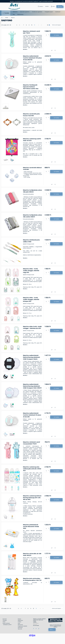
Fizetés (35, 621)
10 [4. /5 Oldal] (32, 25)
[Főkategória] (2, 18)
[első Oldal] (17, 25)
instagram (36, 629)
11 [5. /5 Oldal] (35, 25)
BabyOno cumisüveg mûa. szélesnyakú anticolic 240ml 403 (32, 469)
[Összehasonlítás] (52, 50)
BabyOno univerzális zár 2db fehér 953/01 (32, 554)
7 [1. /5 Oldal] (24, 25)
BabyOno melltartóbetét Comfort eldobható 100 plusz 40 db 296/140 (32, 58)
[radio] (48, 25)
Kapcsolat (20, 629)
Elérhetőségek (36, 625)
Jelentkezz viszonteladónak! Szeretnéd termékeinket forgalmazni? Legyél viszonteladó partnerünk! (31, 1)
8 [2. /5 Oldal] (26, 25)
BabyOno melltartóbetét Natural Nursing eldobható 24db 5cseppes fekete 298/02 (31, 358)
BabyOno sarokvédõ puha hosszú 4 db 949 (31, 115)
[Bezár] (63, 1)
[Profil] (53, 6)
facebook (34, 629)
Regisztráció (20, 620)
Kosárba (57, 35)
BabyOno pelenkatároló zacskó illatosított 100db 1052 (31, 527)
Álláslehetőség (20, 14)
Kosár (19, 623)
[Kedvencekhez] (55, 50)
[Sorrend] (57, 25)
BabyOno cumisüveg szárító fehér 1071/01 (32, 140)
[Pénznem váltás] (47, 6)
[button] (6, 13)
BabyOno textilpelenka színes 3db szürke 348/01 (32, 216)
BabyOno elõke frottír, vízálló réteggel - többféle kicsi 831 (32, 327)
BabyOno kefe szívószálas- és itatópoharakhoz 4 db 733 (32, 579)
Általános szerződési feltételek (39, 619)
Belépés (20, 619)
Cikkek (4, 622)
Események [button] (58, 12)
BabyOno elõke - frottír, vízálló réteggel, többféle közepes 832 (31, 299)
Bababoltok (15, 12)
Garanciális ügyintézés (25, 12)
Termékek (5, 620)
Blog (14, 14)
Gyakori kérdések (6, 623)
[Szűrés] (1, 23)
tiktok (39, 629)
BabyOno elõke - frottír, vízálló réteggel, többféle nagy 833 (31, 271)
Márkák (7, 18)
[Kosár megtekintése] (60, 6)
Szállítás (35, 622)
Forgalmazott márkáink (22, 626)
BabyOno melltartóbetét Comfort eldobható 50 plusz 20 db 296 (32, 415)
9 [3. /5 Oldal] (29, 25)
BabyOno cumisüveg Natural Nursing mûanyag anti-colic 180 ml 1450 (32, 498)
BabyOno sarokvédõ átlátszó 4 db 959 (32, 169)
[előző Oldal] (20, 25)
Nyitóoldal (5, 619)
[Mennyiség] (46, 35)
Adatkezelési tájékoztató (38, 620)
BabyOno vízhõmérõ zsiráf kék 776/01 (32, 32)
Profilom (20, 622)
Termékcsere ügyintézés (37, 12)
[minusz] (49, 36)
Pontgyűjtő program (49, 12)
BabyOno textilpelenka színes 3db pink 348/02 (32, 191)
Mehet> (51, 629)
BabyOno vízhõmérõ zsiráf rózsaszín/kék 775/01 (32, 443)
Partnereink (20, 627)
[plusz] (49, 34)
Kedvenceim (20, 625)
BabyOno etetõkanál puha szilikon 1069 (31, 241)
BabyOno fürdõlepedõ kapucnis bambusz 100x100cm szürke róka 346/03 (31, 88)
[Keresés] (41, 6)
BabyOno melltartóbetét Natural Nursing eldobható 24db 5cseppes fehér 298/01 (32, 386)
